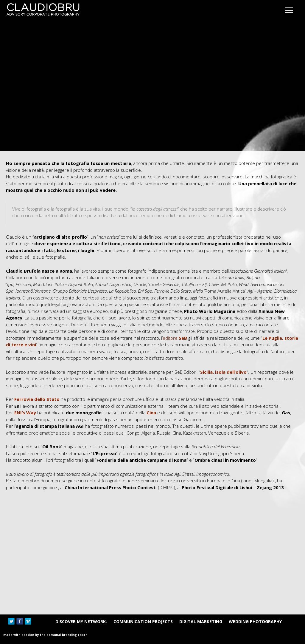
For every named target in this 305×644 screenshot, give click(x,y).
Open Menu (289, 10)
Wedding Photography (255, 621)
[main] (152, 377)
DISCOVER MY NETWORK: (81, 621)
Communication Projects (143, 621)
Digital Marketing (201, 621)
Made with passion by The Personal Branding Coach (45, 635)
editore (175, 338)
